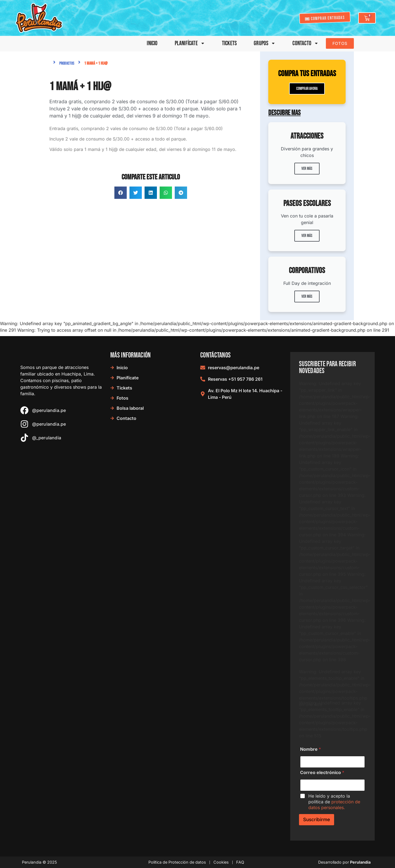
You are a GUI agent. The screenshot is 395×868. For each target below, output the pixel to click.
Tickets (229, 43)
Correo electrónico (322, 773)
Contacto (305, 43)
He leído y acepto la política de (334, 802)
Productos (67, 63)
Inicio (152, 43)
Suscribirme (317, 820)
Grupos (265, 43)
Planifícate (190, 43)
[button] (121, 193)
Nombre (311, 749)
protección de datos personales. (334, 805)
